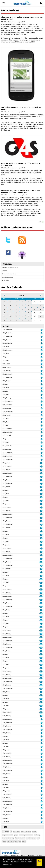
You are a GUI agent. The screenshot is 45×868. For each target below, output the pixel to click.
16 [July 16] (4, 313)
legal (17, 838)
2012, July (5, 572)
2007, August (6, 774)
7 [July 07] (35, 306)
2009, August (6, 692)
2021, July (5, 384)
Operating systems (7, 277)
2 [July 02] (4, 306)
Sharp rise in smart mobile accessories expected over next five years (22, 18)
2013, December (7, 514)
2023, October (7, 340)
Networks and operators (9, 274)
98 (41, 566)
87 (41, 559)
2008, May (5, 743)
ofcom (24, 841)
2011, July (5, 613)
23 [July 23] (4, 317)
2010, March (6, 668)
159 (41, 695)
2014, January (7, 511)
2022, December (7, 350)
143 (41, 675)
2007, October (7, 767)
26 (41, 470)
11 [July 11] (16, 309)
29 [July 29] (41, 317)
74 (41, 542)
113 (41, 589)
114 (41, 661)
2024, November (7, 330)
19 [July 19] (23, 313)
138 (41, 630)
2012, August (6, 569)
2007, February (7, 794)
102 (41, 562)
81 (41, 555)
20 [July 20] (29, 313)
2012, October (7, 562)
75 (41, 531)
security (12, 838)
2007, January (7, 798)
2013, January (7, 552)
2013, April (6, 542)
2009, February (7, 712)
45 (41, 477)
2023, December (7, 333)
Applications (6, 280)
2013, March (6, 545)
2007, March (6, 791)
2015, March (6, 463)
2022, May (5, 357)
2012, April (6, 583)
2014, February (7, 507)
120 (41, 617)
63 (41, 504)
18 (41, 467)
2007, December (7, 760)
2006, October (7, 808)
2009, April (6, 705)
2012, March (6, 586)
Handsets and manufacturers (10, 267)
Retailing (5, 271)
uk (11, 832)
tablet (4, 841)
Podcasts (4, 195)
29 (41, 716)
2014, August (6, 487)
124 (41, 613)
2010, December (7, 637)
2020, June (6, 422)
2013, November (7, 518)
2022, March (6, 364)
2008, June (6, 740)
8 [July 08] (41, 306)
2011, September (7, 606)
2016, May (5, 439)
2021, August (6, 381)
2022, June (6, 354)
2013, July (5, 531)
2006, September (7, 811)
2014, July (5, 490)
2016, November (7, 432)
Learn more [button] (8, 865)
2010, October (7, 644)
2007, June (6, 781)
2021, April (6, 395)
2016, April (6, 442)
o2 (27, 838)
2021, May (5, 391)
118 (41, 637)
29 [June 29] (29, 302)
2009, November (7, 682)
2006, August (6, 815)
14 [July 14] (35, 309)
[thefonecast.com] (22, 3)
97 (41, 548)
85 (41, 511)
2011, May (5, 620)
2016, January (7, 449)
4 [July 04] (16, 306)
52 (41, 497)
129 (41, 593)
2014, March (6, 504)
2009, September (7, 688)
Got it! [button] (39, 862)
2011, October (7, 603)
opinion (6, 832)
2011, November (7, 600)
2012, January (7, 593)
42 (41, 484)
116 (41, 634)
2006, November (7, 805)
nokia (11, 835)
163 (41, 709)
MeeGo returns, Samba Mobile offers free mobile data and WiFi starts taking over (21, 191)
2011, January (7, 634)
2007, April (6, 787)
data (16, 841)
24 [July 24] (10, 317)
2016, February (7, 446)
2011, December (7, 596)
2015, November (7, 456)
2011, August (6, 610)
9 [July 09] (4, 309)
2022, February (7, 367)
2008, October (7, 726)
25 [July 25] (16, 317)
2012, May (5, 579)
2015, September (7, 459)
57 (41, 528)
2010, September (7, 647)
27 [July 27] (29, 317)
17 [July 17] (10, 313)
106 (41, 596)
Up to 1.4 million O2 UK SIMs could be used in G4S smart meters (21, 164)
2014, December (7, 473)
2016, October (7, 436)
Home (6, 856)
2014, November (7, 477)
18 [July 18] (16, 313)
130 (41, 603)
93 (41, 692)
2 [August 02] (23, 320)
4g (30, 838)
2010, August (6, 651)
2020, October (7, 408)
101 (41, 627)
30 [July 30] (4, 320)
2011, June (6, 617)
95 (41, 552)
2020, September (7, 412)
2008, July (5, 736)
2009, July (5, 695)
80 (41, 576)
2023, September (7, 343)
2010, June (6, 658)
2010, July (5, 654)
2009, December (7, 678)
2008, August (6, 733)
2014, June (6, 494)
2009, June (6, 699)
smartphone (29, 835)
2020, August (6, 415)
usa (38, 838)
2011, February (7, 630)
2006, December (7, 801)
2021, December (7, 374)
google (16, 835)
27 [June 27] (16, 302)
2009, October (7, 685)
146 (41, 682)
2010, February (7, 671)
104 (41, 668)
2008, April (6, 746)
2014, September (7, 483)
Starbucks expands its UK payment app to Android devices (21, 108)
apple (23, 832)
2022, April (6, 360)
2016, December (7, 429)
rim (20, 841)
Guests (40, 856)
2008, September (7, 729)
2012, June (6, 576)
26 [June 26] (10, 302)
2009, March (6, 709)
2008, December (7, 719)
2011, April (6, 624)
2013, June (6, 535)
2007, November (7, 764)
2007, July (5, 777)
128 (41, 658)
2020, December (7, 401)
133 (41, 579)
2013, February (7, 548)
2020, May (5, 425)
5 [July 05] (23, 306)
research (28, 832)
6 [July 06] (29, 306)
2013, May (5, 538)
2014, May (5, 497)
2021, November (7, 377)
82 (41, 624)
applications (17, 832)
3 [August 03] (29, 320)
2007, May (5, 784)
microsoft (22, 838)
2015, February (7, 466)
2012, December (7, 555)
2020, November (7, 405)
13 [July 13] (29, 309)
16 (41, 463)
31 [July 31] (10, 320)
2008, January (7, 757)
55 (41, 501)
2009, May (5, 702)
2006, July (5, 818)
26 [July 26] (23, 317)
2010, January (7, 675)
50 (41, 494)
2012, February (7, 589)
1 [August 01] (16, 320)
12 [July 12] (23, 309)
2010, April (6, 664)
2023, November (7, 336)
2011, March (6, 627)
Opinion (31, 856)
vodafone (5, 838)
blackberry (37, 835)
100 (41, 583)
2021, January (7, 398)
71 (41, 521)
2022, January (7, 371)
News (3, 22)
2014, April (6, 501)
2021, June (6, 388)
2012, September (7, 565)
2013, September (7, 524)
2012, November (7, 559)
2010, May (5, 661)
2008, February (7, 753)
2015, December (7, 453)
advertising (10, 841)
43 (41, 490)
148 (41, 689)
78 (41, 507)
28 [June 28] (23, 302)
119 (41, 607)
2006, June (6, 822)
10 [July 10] (10, 309)
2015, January (7, 470)
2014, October (7, 480)
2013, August (6, 528)
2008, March (6, 750)
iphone (34, 838)
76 (41, 525)
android (34, 832)
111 (41, 651)
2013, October (7, 521)
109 (41, 600)
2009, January (7, 716)
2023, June (6, 347)
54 (41, 480)
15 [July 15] (41, 309)
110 (41, 586)
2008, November (7, 723)
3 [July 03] (10, 306)
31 (41, 487)
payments (6, 835)
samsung (22, 835)
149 (41, 685)
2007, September (7, 770)
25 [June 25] (4, 302)
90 (41, 610)
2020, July (5, 418)
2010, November (7, 641)
